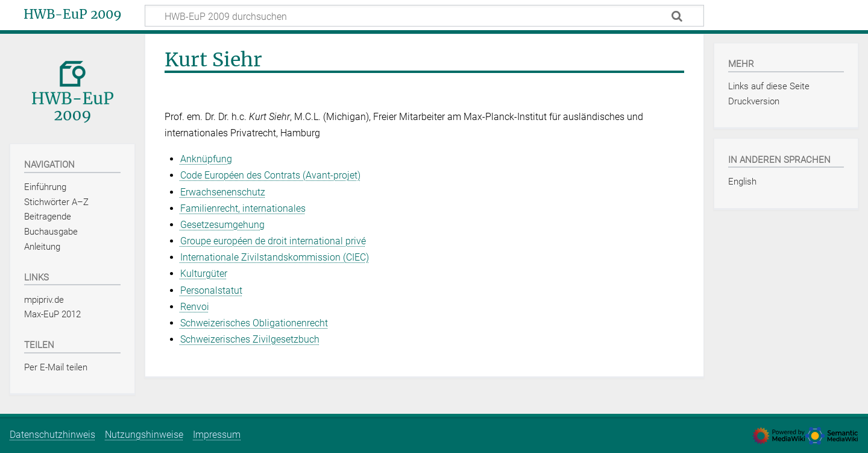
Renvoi (195, 307)
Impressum (217, 435)
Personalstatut (211, 290)
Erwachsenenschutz (223, 192)
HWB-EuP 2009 (73, 14)
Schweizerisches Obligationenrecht (254, 323)
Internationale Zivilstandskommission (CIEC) (275, 257)
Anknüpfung (206, 159)
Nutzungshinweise (144, 435)
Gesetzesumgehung (222, 225)
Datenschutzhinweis (52, 435)
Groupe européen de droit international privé (273, 241)
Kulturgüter (204, 274)
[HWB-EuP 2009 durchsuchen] (424, 16)
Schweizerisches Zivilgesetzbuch (250, 339)
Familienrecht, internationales (243, 208)
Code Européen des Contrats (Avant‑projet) (270, 175)
